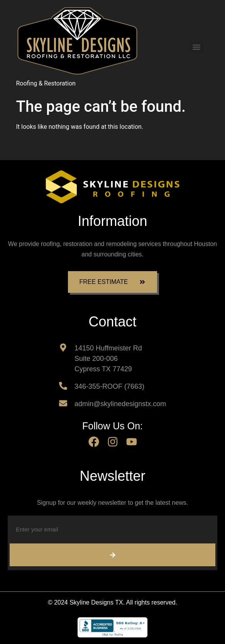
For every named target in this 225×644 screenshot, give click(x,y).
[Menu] (196, 47)
